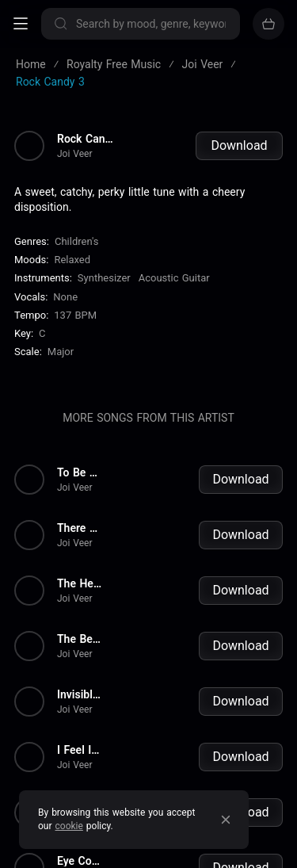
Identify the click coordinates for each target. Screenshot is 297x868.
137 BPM (75, 315)
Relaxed (72, 260)
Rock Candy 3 (88, 139)
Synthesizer (104, 278)
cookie (69, 826)
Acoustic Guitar (174, 278)
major (61, 352)
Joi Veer (75, 154)
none (65, 297)
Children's (76, 241)
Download (239, 145)
